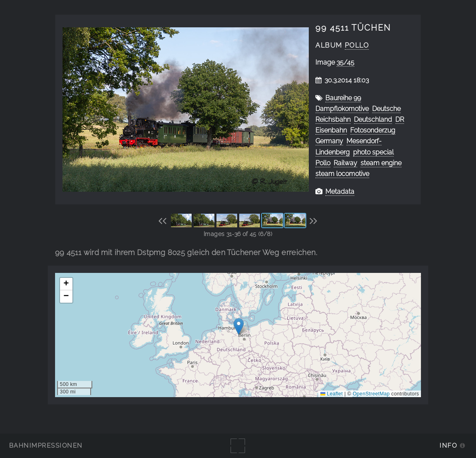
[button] (239, 327)
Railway (345, 163)
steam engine (381, 163)
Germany (329, 141)
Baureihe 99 (343, 98)
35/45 (345, 62)
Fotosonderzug (373, 130)
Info (448, 445)
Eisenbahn (331, 130)
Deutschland (373, 119)
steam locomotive (342, 174)
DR (400, 119)
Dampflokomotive (342, 109)
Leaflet (332, 394)
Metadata (340, 192)
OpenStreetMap (371, 394)
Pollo (357, 45)
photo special (373, 152)
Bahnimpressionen (46, 445)
